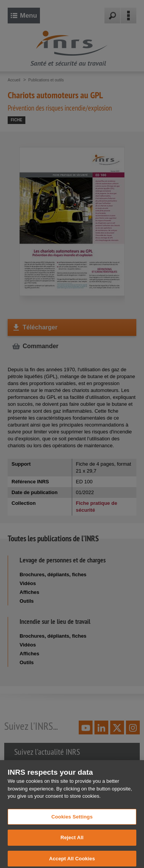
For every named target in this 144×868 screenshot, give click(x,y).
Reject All (72, 841)
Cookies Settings (72, 820)
